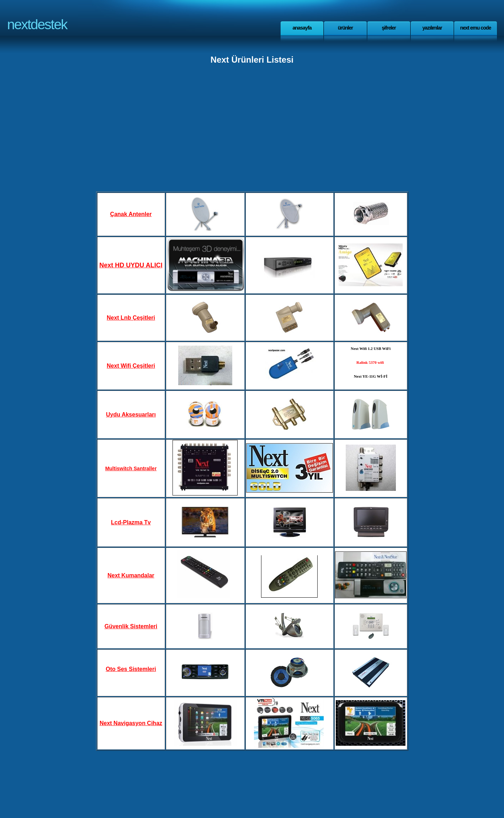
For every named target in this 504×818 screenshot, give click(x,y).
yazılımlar (432, 28)
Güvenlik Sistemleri (131, 626)
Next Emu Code (475, 28)
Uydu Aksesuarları (131, 415)
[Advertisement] (252, 129)
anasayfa (302, 28)
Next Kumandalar (131, 575)
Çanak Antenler (131, 214)
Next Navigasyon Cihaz (131, 723)
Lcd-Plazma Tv (131, 522)
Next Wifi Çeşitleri (131, 366)
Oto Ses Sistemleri (131, 669)
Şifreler (389, 28)
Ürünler (345, 28)
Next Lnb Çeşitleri (131, 318)
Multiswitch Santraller (131, 468)
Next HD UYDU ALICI (131, 265)
